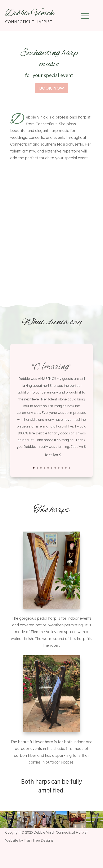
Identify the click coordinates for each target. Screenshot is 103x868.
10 (66, 468)
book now (52, 88)
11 (69, 468)
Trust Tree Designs (39, 840)
